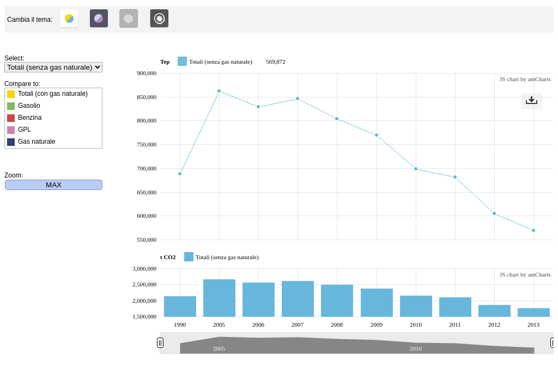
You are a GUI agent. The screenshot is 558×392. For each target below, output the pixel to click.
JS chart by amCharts (525, 79)
